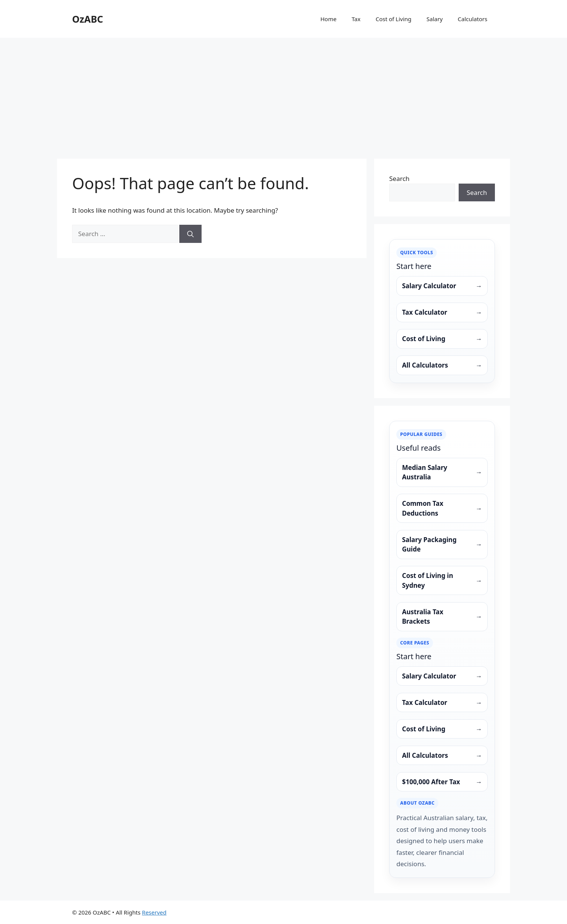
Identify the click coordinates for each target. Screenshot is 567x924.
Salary (435, 19)
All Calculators (442, 365)
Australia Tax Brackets (442, 617)
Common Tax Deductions (442, 508)
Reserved (154, 912)
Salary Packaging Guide (442, 545)
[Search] (190, 234)
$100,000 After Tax (442, 782)
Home (329, 19)
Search (399, 178)
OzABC (88, 19)
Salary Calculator (442, 286)
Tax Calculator (442, 312)
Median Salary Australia (442, 472)
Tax (356, 19)
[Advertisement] (283, 94)
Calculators (473, 19)
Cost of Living (394, 19)
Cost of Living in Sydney (442, 580)
